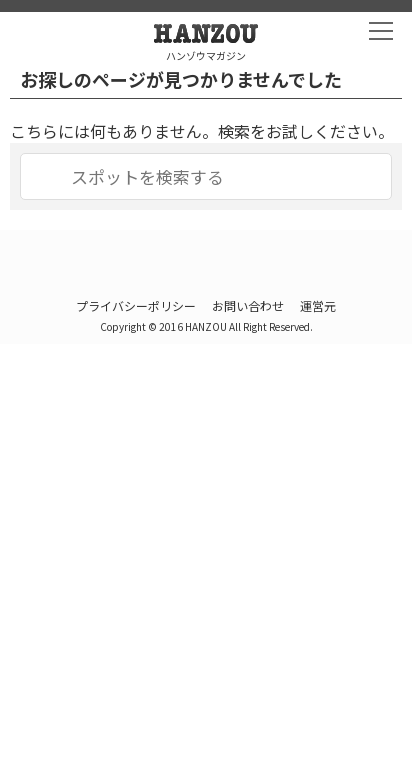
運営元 (318, 305)
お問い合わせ (248, 305)
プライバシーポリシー (136, 305)
